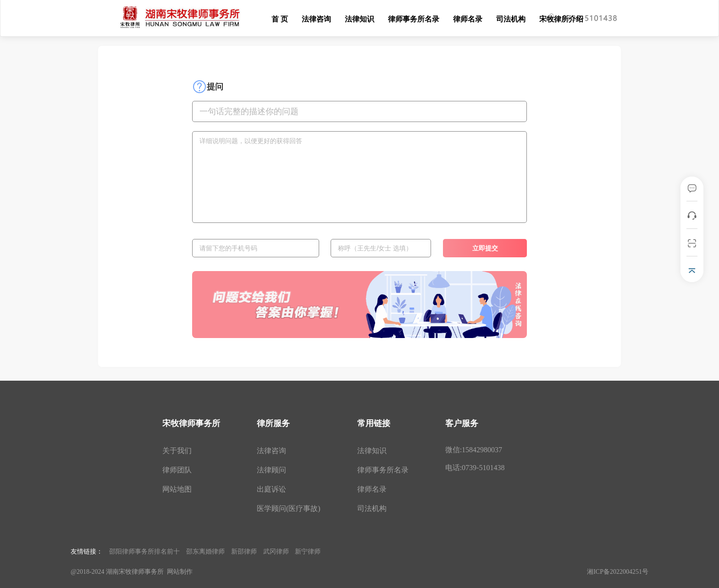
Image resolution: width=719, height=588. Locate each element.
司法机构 (511, 19)
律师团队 (177, 470)
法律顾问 (271, 470)
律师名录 (468, 19)
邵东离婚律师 (205, 551)
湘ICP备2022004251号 (618, 572)
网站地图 (177, 489)
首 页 (280, 19)
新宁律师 (308, 551)
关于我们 (177, 451)
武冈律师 (276, 551)
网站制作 (180, 572)
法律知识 (359, 19)
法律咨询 (316, 19)
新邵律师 (244, 551)
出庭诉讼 (271, 489)
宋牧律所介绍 (561, 19)
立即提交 (485, 248)
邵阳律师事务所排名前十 (144, 551)
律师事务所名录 (414, 19)
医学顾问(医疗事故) (289, 508)
